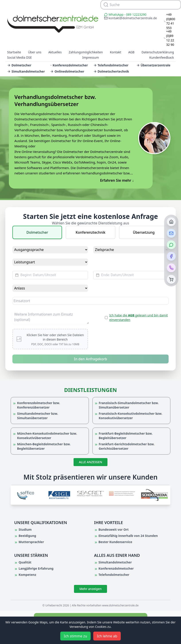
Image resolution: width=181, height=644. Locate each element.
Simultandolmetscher (26, 71)
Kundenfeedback (162, 57)
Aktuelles (55, 52)
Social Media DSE (19, 57)
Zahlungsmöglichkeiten (86, 52)
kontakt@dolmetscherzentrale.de (130, 18)
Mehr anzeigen (90, 589)
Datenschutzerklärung (158, 52)
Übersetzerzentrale (153, 65)
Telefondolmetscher (111, 65)
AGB (131, 52)
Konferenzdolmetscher (69, 65)
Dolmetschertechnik (111, 71)
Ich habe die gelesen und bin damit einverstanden (139, 317)
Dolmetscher (19, 65)
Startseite (14, 52)
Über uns (35, 52)
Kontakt (116, 52)
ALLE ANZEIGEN (90, 462)
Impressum (90, 57)
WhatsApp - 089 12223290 (125, 14)
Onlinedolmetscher (67, 71)
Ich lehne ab (107, 636)
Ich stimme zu (75, 636)
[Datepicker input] (50, 275)
